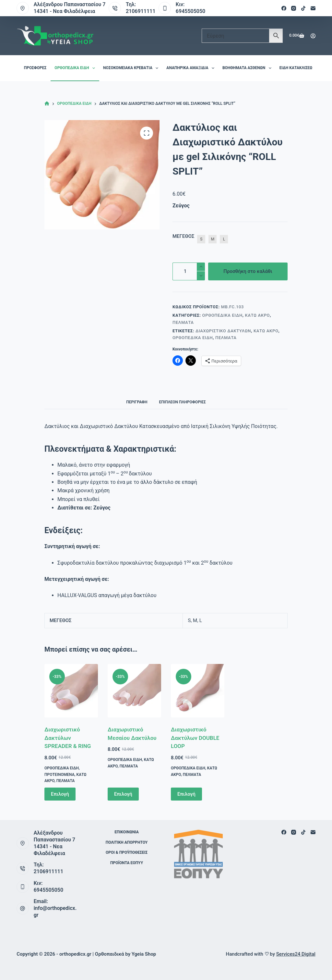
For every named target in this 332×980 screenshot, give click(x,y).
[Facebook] (284, 8)
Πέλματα (183, 322)
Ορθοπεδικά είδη (76, 68)
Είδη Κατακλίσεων (302, 68)
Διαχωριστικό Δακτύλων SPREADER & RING (68, 738)
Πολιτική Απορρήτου (127, 842)
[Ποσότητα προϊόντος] (189, 271)
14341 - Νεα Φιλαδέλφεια (65, 11)
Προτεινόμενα (59, 775)
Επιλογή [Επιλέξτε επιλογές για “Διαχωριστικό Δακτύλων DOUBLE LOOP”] (186, 794)
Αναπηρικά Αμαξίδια (192, 68)
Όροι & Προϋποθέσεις (127, 852)
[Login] (313, 36)
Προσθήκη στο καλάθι (248, 271)
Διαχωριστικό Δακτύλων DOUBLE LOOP (195, 738)
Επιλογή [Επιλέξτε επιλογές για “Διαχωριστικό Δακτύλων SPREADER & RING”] (60, 794)
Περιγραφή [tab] (137, 402)
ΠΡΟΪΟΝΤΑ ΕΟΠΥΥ (127, 863)
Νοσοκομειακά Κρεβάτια (132, 68)
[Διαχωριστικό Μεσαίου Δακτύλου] (134, 691)
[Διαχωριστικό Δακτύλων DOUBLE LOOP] (198, 691)
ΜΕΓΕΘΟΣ (183, 236)
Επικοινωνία (127, 832)
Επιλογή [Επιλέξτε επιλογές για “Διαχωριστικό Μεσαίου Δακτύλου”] (123, 794)
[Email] (313, 8)
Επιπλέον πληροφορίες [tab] (182, 402)
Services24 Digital (296, 954)
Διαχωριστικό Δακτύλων (223, 331)
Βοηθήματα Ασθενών (248, 68)
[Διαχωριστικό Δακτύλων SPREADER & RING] (71, 691)
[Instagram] (294, 8)
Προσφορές (35, 68)
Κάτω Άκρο (258, 315)
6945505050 (190, 11)
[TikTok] (303, 8)
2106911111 (141, 11)
